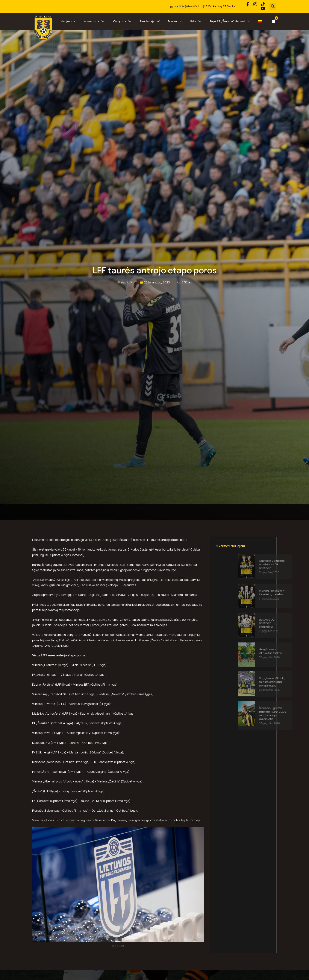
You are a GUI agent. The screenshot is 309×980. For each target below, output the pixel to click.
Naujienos (68, 21)
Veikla (80, 6)
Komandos (94, 21)
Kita (196, 21)
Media (175, 21)
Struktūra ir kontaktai (53, 6)
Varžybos (122, 21)
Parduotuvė (154, 6)
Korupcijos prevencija (128, 6)
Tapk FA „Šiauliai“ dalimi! (230, 21)
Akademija (150, 21)
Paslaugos (100, 6)
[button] (273, 6)
